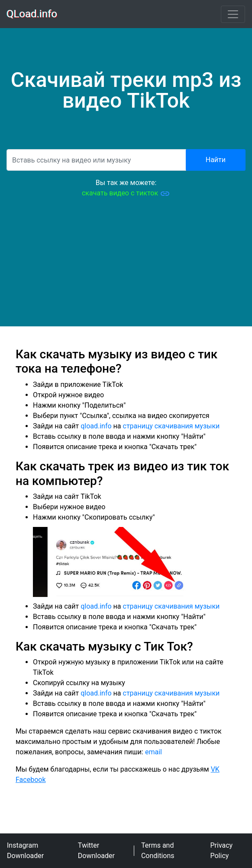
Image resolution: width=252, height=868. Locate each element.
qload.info (96, 426)
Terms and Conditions (158, 850)
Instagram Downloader (25, 850)
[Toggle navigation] (233, 14)
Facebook (31, 780)
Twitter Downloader (96, 850)
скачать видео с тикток (126, 194)
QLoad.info (32, 14)
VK (215, 769)
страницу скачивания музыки (171, 426)
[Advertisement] (126, 266)
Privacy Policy (222, 850)
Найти (216, 160)
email (153, 752)
